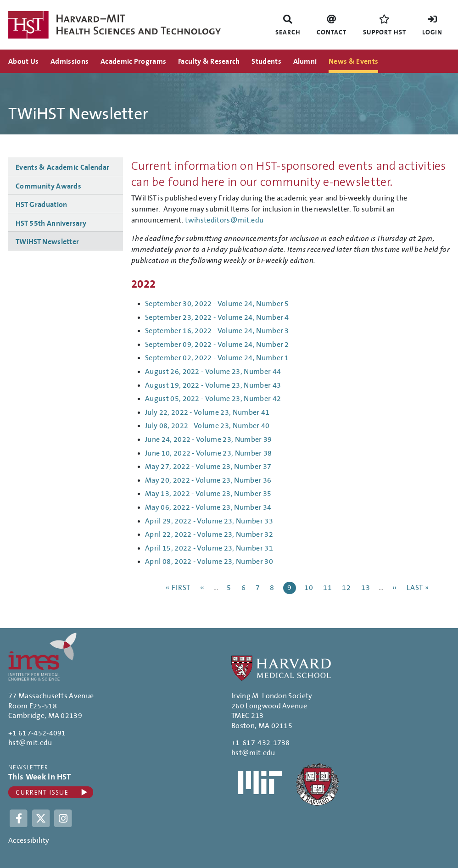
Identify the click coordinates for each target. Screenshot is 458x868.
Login (432, 33)
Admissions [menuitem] (70, 61)
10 (310, 587)
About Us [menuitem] (24, 61)
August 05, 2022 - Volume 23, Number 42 (213, 399)
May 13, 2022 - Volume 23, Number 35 (208, 494)
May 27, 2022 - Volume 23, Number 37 (208, 467)
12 (347, 587)
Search (288, 33)
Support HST (385, 33)
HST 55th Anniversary (51, 223)
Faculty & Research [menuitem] (209, 61)
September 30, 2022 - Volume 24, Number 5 (217, 304)
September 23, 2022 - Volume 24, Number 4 (217, 317)
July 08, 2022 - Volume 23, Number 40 (207, 426)
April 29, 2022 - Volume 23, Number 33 (209, 521)
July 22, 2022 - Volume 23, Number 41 (207, 412)
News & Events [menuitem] (353, 61)
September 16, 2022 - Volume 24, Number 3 (217, 331)
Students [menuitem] (266, 61)
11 (328, 587)
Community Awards (48, 186)
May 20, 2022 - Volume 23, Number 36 (208, 480)
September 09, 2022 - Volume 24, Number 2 (217, 345)
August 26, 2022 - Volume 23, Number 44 (213, 372)
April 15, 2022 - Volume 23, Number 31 (209, 548)
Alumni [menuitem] (305, 61)
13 (366, 587)
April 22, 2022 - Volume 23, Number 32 (209, 534)
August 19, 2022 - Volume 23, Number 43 (213, 385)
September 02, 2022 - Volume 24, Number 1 (217, 358)
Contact (332, 33)
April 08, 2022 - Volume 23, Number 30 (209, 562)
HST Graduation (41, 205)
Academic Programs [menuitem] (133, 61)
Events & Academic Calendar (62, 167)
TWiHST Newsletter (47, 242)
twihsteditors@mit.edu (224, 220)
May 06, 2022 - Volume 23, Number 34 (208, 507)
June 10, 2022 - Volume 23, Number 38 (209, 453)
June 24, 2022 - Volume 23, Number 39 (209, 440)
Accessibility (29, 840)
